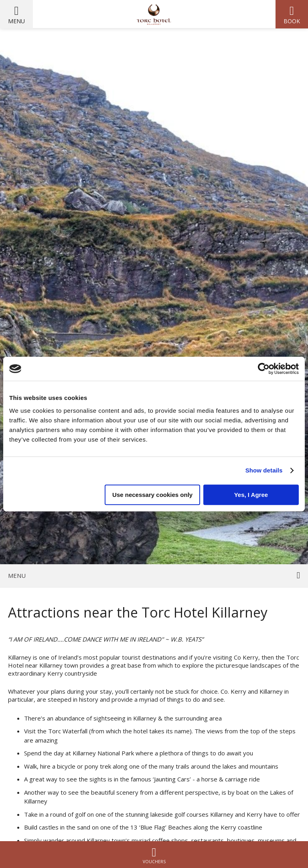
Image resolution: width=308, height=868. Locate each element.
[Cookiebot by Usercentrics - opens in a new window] (264, 369)
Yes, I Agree (251, 495)
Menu (16, 21)
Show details (264, 470)
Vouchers (154, 855)
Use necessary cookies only (152, 495)
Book (292, 21)
